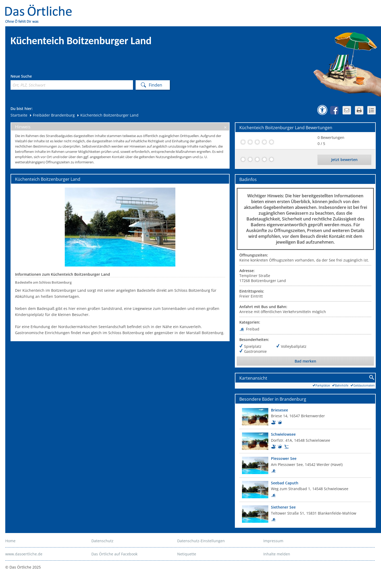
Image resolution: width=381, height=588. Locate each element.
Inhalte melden (277, 554)
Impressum (273, 541)
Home (10, 541)
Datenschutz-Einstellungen (201, 541)
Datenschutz (102, 541)
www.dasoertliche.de (24, 554)
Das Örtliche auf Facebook (114, 554)
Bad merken (305, 361)
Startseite (19, 115)
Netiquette (187, 554)
